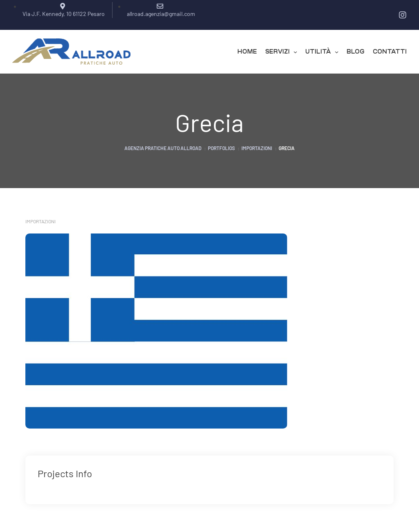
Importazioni (41, 221)
